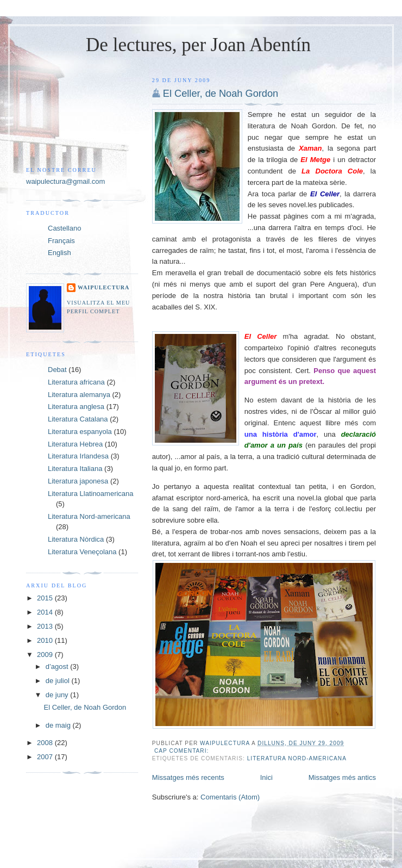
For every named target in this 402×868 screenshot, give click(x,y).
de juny (58, 695)
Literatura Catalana (78, 419)
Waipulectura (103, 287)
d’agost (58, 666)
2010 (46, 640)
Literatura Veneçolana (82, 552)
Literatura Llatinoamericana (91, 494)
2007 (46, 757)
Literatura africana (76, 382)
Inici (266, 777)
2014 (46, 612)
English (59, 253)
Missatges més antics (342, 777)
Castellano (64, 228)
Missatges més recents (188, 777)
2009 (46, 655)
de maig (59, 725)
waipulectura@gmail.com (65, 181)
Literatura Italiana (75, 469)
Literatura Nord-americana (297, 758)
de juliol (59, 681)
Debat (57, 370)
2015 (46, 598)
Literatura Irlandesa (78, 456)
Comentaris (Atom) (230, 797)
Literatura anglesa (76, 407)
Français (61, 241)
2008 (46, 743)
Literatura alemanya (79, 395)
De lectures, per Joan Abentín (198, 45)
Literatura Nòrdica (76, 539)
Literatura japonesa (78, 481)
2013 (46, 626)
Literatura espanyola (80, 432)
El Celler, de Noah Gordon (221, 94)
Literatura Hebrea (75, 444)
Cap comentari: (183, 751)
